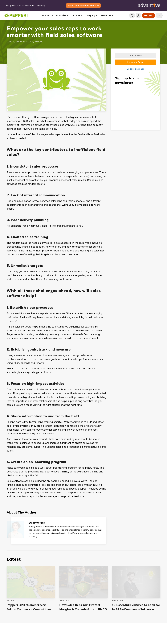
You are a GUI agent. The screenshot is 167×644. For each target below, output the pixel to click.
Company (92, 15)
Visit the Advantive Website (83, 6)
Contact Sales (135, 56)
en (159, 15)
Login (138, 15)
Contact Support (132, 15)
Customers (77, 15)
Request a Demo (136, 62)
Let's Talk (148, 15)
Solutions (47, 15)
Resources (107, 15)
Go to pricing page (136, 69)
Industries (63, 15)
